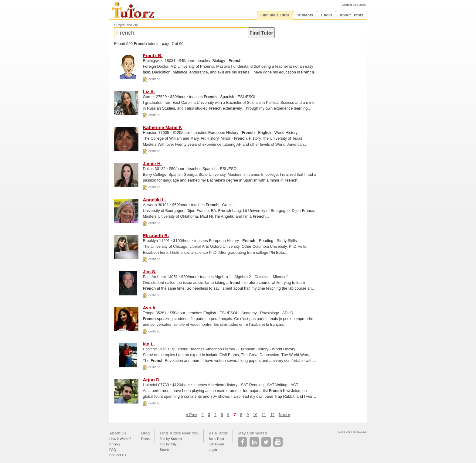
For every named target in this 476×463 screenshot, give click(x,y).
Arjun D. (152, 380)
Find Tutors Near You (179, 433)
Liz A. (149, 92)
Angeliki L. (154, 200)
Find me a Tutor (275, 15)
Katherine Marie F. (162, 127)
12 (272, 415)
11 (264, 415)
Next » (285, 415)
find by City (168, 444)
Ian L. (149, 344)
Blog (145, 433)
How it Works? (120, 439)
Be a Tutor (218, 433)
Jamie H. (152, 163)
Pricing (114, 444)
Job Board (216, 444)
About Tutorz (352, 15)
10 (255, 415)
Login (362, 5)
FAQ (113, 450)
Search (165, 450)
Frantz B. (153, 55)
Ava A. (150, 308)
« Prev (192, 415)
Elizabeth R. (156, 235)
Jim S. (150, 272)
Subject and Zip (126, 25)
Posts (145, 439)
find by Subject (171, 439)
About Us (118, 433)
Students (305, 15)
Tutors (326, 15)
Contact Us (349, 5)
